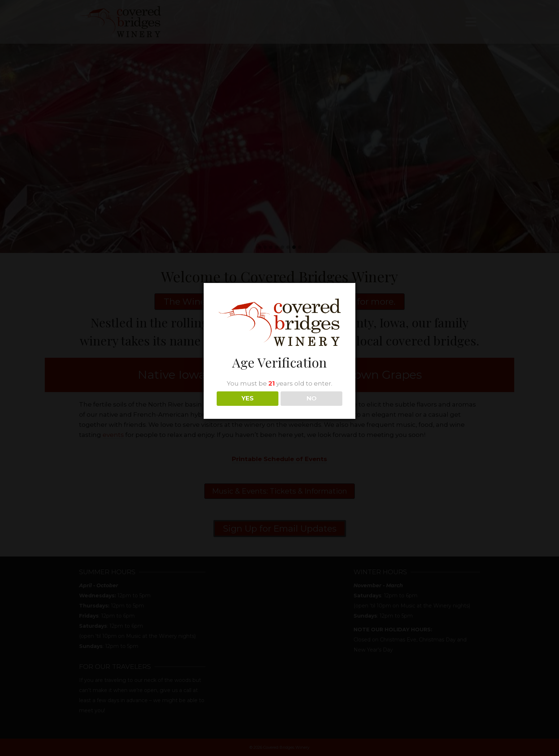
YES (248, 398)
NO (312, 398)
